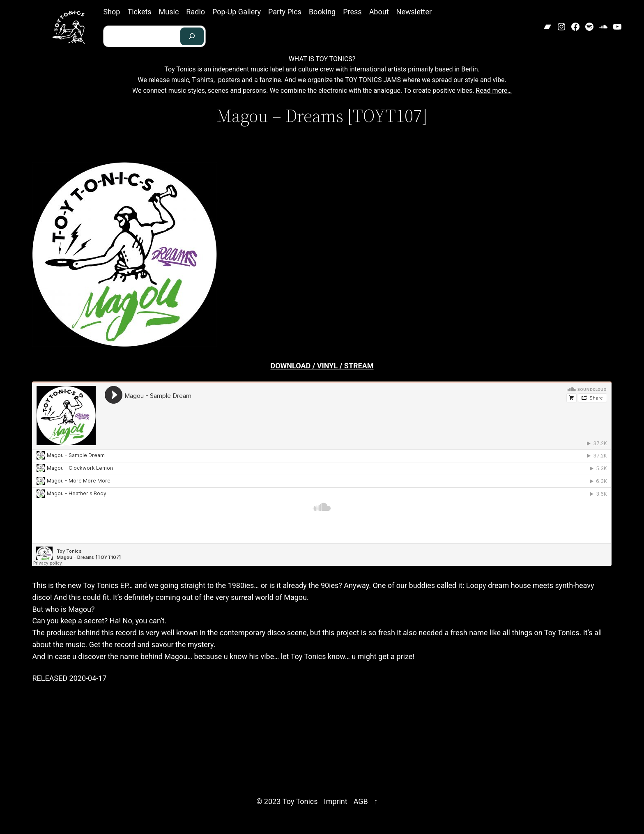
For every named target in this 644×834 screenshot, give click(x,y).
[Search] (192, 36)
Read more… (494, 91)
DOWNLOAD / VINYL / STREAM (322, 366)
